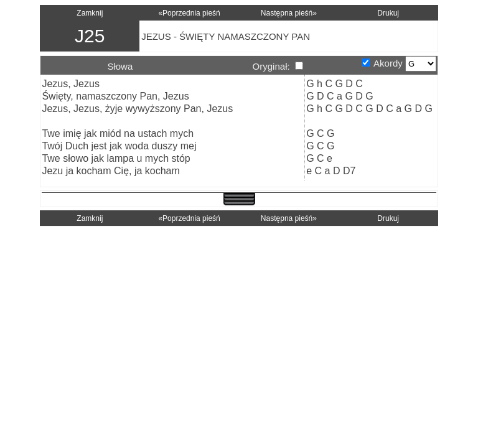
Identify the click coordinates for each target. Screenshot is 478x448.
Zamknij (90, 13)
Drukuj (388, 13)
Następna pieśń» (289, 13)
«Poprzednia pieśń (189, 13)
